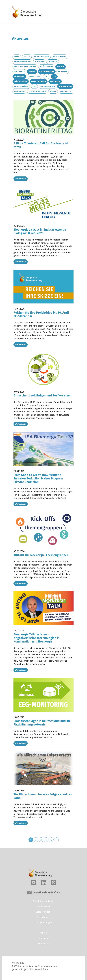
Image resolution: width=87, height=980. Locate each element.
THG (34, 86)
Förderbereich (43, 917)
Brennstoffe (35, 76)
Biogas (32, 72)
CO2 (54, 76)
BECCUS (27, 57)
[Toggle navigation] (67, 12)
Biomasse (63, 72)
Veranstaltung (48, 86)
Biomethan (19, 76)
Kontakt (44, 933)
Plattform (55, 81)
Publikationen (44, 907)
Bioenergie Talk (42, 57)
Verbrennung (65, 86)
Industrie (39, 62)
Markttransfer (39, 81)
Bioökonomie (46, 67)
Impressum (43, 938)
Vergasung (19, 91)
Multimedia (19, 72)
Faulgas (61, 67)
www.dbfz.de (41, 969)
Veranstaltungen (44, 922)
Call (47, 76)
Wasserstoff (66, 91)
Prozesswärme (21, 86)
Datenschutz (44, 943)
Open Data (53, 62)
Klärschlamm (21, 81)
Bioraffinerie (60, 57)
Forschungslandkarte (43, 901)
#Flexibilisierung (22, 62)
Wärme (53, 91)
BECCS (17, 57)
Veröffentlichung (37, 91)
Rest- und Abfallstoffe (25, 67)
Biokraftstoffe (47, 72)
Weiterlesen (21, 179)
